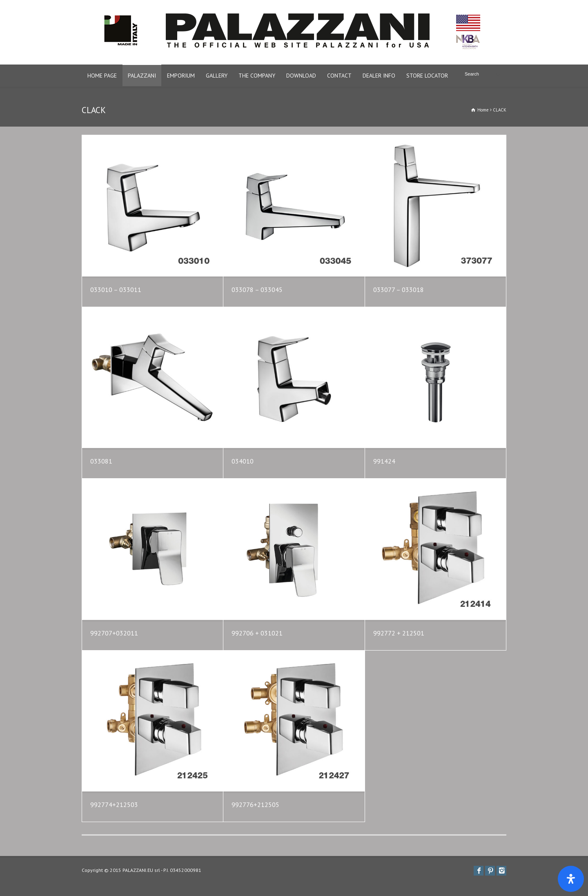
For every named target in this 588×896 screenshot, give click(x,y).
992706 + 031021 (257, 633)
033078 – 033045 (257, 290)
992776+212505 (255, 805)
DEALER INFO (379, 76)
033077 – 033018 (399, 290)
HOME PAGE (102, 76)
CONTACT (339, 76)
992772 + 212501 (399, 633)
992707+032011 (114, 633)
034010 (243, 461)
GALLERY (217, 76)
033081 (101, 461)
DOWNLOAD (301, 76)
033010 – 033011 (116, 290)
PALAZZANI (142, 76)
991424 (384, 461)
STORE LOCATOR (427, 76)
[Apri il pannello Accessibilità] (571, 879)
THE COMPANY (257, 76)
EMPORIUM (181, 76)
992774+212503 (114, 805)
